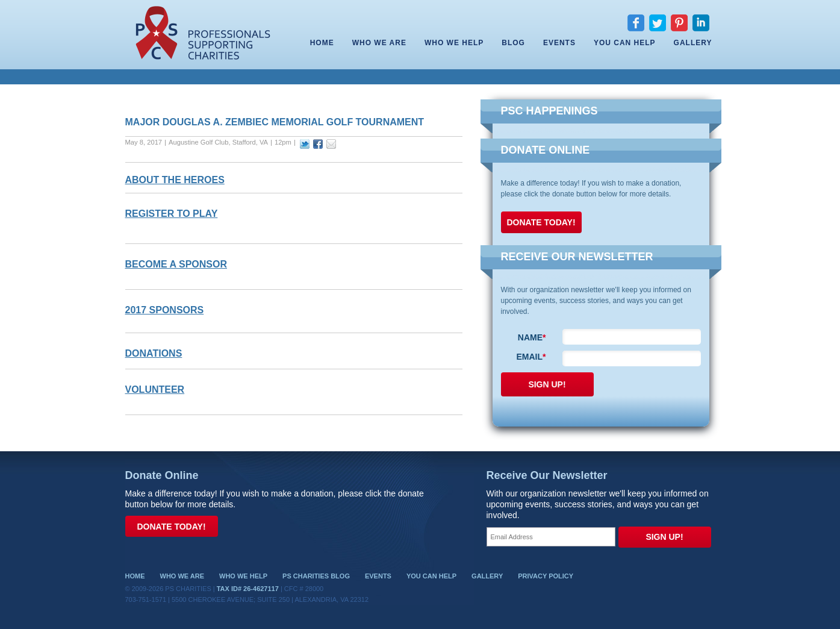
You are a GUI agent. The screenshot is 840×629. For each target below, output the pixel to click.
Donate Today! (541, 222)
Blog (513, 43)
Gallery (693, 43)
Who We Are (379, 43)
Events (559, 43)
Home (322, 43)
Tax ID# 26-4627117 (248, 589)
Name (532, 337)
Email (531, 357)
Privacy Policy (546, 576)
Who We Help (454, 43)
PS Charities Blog (316, 576)
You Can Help (625, 43)
